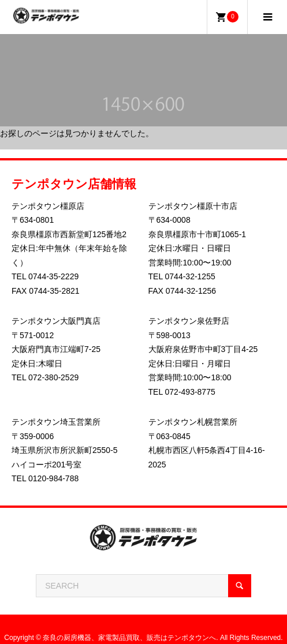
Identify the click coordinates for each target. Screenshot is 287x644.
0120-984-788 (53, 478)
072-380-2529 (53, 377)
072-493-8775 (190, 392)
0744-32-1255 (190, 276)
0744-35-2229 (53, 276)
